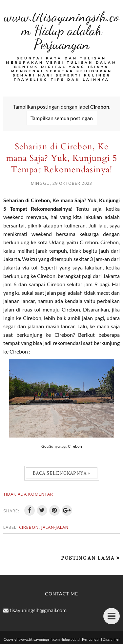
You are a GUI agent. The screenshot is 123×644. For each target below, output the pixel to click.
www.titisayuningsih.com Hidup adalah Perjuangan (62, 30)
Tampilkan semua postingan (62, 118)
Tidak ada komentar (28, 494)
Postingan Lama (88, 558)
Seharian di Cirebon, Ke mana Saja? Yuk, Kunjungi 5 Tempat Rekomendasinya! (62, 158)
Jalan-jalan (55, 527)
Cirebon (29, 527)
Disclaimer (111, 639)
